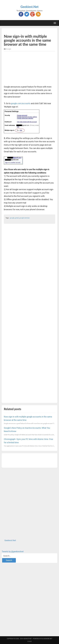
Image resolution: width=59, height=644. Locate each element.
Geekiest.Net (29, 7)
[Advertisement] (30, 31)
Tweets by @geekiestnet (13, 551)
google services (24, 218)
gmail (17, 218)
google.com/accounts (21, 103)
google (12, 218)
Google (8, 49)
